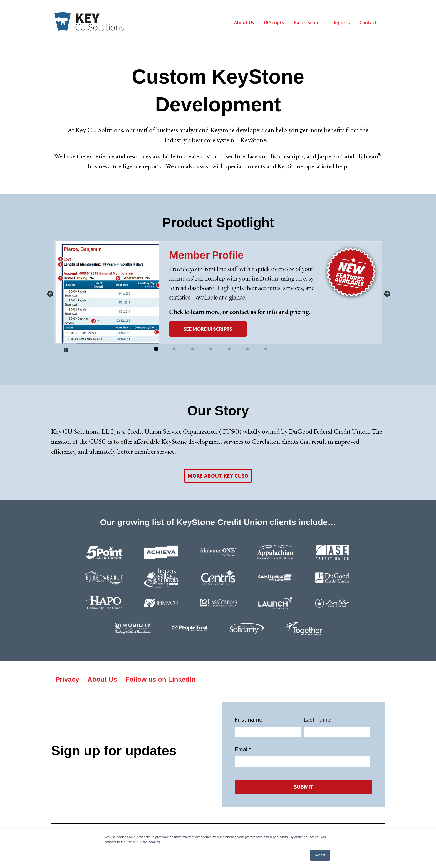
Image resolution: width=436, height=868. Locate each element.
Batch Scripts (308, 23)
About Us (244, 23)
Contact (368, 23)
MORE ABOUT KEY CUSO (218, 476)
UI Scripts (274, 23)
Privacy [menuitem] (67, 679)
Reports (341, 23)
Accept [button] (320, 855)
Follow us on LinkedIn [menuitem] (160, 679)
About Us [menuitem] (102, 679)
